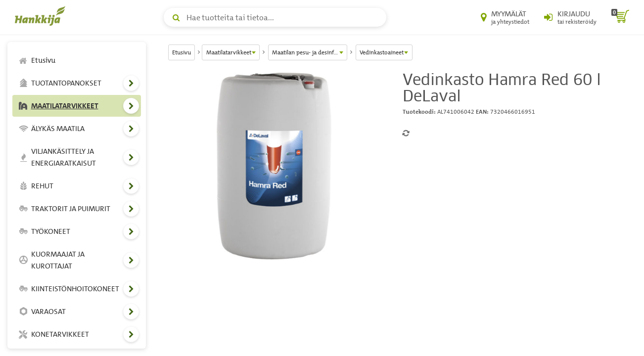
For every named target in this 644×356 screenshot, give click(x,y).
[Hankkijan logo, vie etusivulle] (42, 16)
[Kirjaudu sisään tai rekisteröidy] (570, 17)
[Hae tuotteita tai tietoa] (275, 17)
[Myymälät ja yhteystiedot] (505, 17)
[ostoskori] (620, 17)
